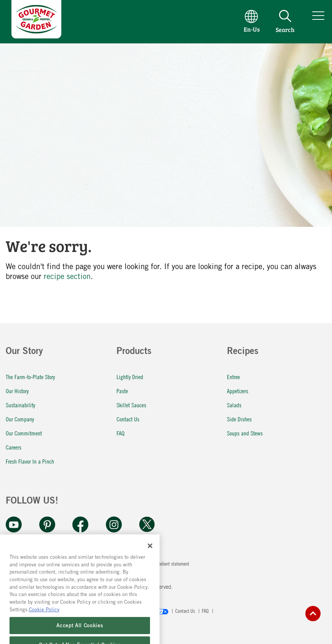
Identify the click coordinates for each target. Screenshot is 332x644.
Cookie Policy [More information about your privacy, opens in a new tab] (44, 620)
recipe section (67, 276)
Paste (122, 391)
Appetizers (238, 391)
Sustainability (20, 405)
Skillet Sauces (131, 405)
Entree (233, 377)
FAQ (121, 433)
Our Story (24, 352)
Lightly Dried (130, 377)
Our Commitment (24, 433)
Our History (17, 391)
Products (134, 352)
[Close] (150, 556)
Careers (14, 447)
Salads (234, 405)
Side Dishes (239, 419)
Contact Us (128, 419)
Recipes (243, 352)
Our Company (20, 419)
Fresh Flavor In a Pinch (30, 461)
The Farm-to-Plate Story (30, 377)
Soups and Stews (245, 433)
